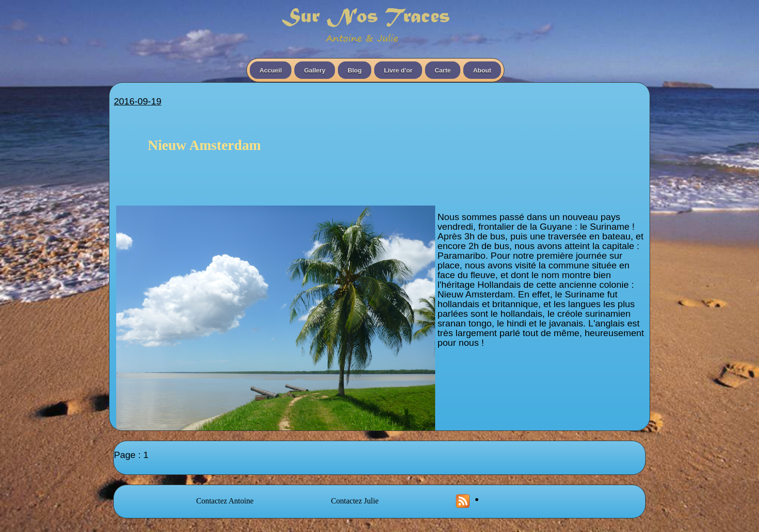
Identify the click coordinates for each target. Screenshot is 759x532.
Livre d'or (398, 70)
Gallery (315, 70)
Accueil (271, 70)
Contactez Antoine (225, 501)
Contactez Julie (355, 501)
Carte (443, 70)
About (482, 70)
